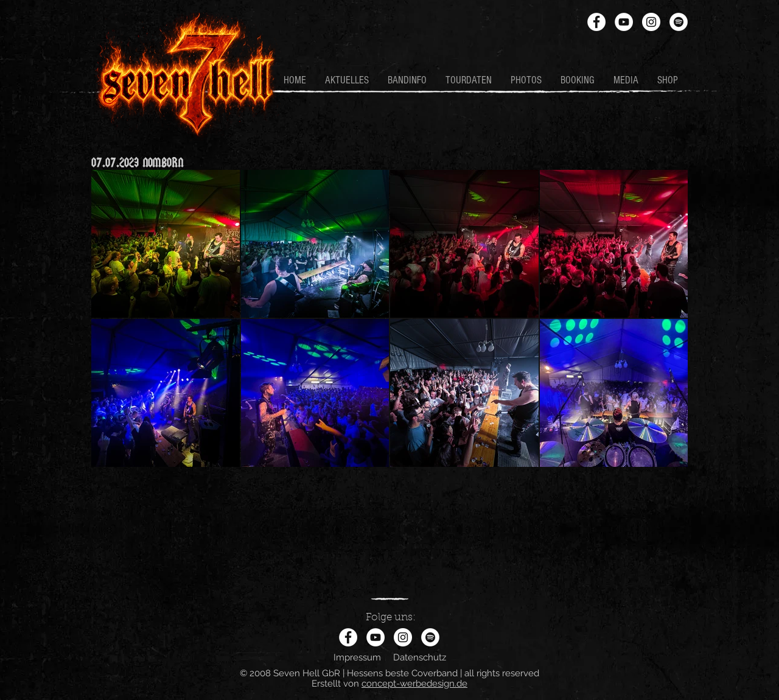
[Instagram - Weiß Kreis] (651, 22)
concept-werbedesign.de (414, 684)
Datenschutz (420, 657)
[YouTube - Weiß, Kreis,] (624, 22)
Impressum (357, 657)
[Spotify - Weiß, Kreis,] (679, 22)
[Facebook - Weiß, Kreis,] (596, 22)
